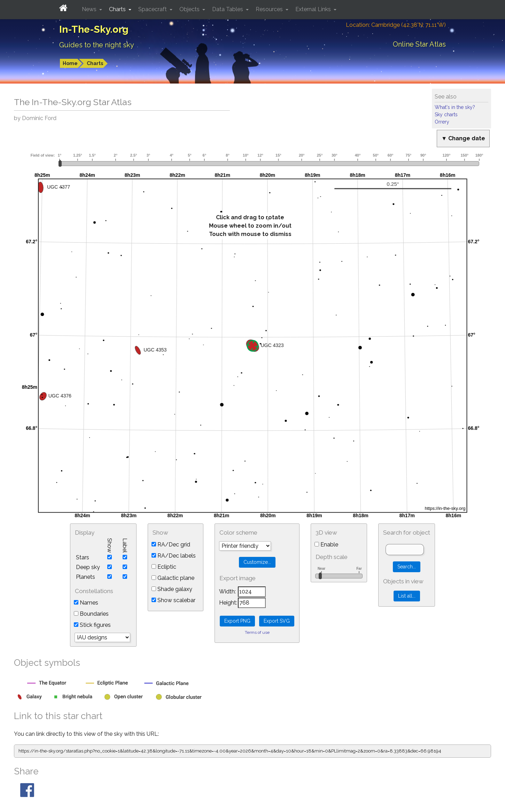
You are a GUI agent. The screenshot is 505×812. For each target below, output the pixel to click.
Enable (326, 545)
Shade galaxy (172, 589)
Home (70, 63)
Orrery (442, 122)
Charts (95, 63)
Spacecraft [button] (153, 9)
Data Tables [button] (228, 9)
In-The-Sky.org (94, 29)
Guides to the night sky (97, 45)
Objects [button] (190, 9)
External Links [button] (314, 9)
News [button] (90, 9)
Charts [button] (118, 9)
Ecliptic (164, 567)
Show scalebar (173, 600)
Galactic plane (173, 578)
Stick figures (92, 625)
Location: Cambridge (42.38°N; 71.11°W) (396, 25)
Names (86, 603)
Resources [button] (270, 9)
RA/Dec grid (171, 545)
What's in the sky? (455, 107)
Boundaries (91, 614)
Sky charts (446, 115)
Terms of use (257, 632)
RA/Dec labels (174, 556)
